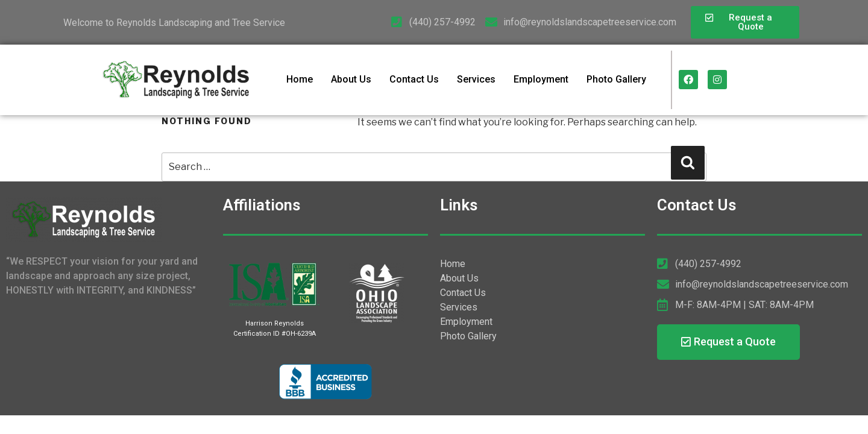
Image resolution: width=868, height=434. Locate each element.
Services (476, 79)
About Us (351, 79)
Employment (541, 79)
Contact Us (414, 79)
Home (300, 79)
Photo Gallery (616, 79)
